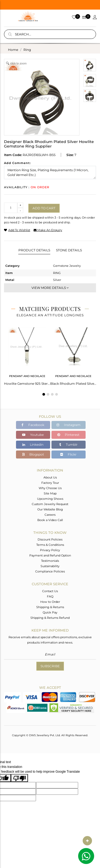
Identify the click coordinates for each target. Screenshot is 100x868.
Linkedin (33, 445)
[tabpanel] (27, 355)
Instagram (69, 425)
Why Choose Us (50, 488)
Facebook (33, 425)
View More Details (50, 288)
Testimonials (50, 561)
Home (13, 50)
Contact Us (50, 591)
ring (27, 50)
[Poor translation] (19, 778)
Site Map (50, 493)
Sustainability (50, 566)
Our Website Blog (50, 509)
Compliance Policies (50, 571)
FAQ (50, 596)
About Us (50, 477)
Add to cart (44, 208)
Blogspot (33, 454)
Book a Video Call (50, 520)
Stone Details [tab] (69, 250)
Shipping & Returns (50, 607)
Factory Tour (50, 483)
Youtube (33, 435)
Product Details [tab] (34, 250)
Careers (50, 515)
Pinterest (68, 435)
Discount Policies (50, 539)
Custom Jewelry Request (50, 504)
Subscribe (50, 666)
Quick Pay (50, 612)
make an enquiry (48, 230)
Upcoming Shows (50, 499)
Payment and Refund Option (50, 555)
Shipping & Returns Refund (50, 618)
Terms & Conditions (50, 545)
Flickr (68, 454)
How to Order (50, 602)
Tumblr (68, 445)
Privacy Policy (50, 550)
